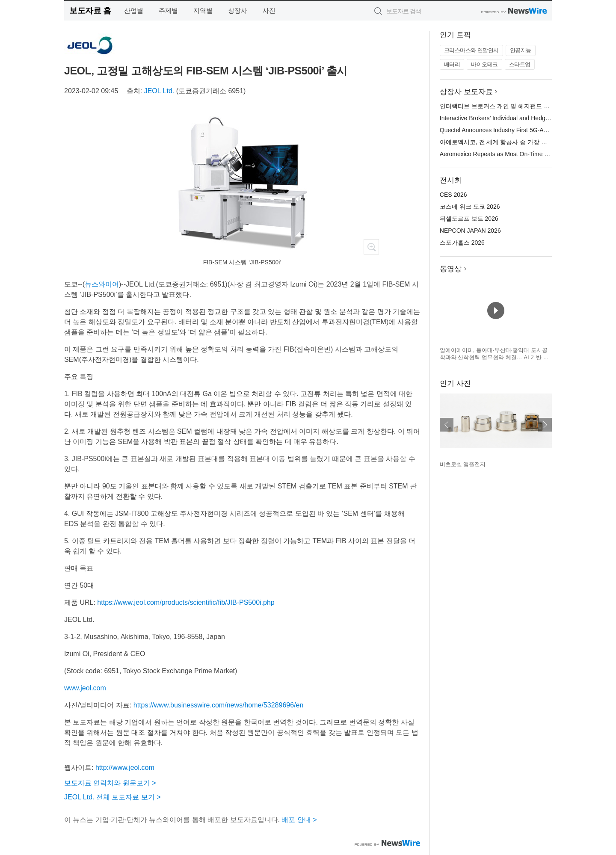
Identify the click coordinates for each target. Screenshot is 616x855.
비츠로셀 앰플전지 (463, 464)
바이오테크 (484, 64)
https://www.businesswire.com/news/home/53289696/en (219, 705)
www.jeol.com (85, 688)
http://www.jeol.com (125, 768)
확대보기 (371, 247)
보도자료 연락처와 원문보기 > (110, 783)
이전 (447, 425)
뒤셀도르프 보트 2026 (469, 219)
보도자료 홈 (90, 10)
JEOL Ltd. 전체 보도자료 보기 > (113, 797)
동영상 (451, 269)
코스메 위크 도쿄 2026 (470, 207)
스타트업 (520, 64)
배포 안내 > (299, 820)
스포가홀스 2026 (462, 243)
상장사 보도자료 (466, 92)
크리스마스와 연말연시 (471, 50)
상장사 (238, 10)
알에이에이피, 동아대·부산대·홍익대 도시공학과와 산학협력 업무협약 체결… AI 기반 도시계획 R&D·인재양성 (494, 358)
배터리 (452, 64)
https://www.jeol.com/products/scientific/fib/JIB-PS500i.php (186, 602)
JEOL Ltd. (159, 91)
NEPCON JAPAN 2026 (470, 231)
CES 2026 (453, 195)
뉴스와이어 (102, 284)
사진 (269, 10)
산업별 (134, 10)
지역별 (203, 10)
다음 (545, 425)
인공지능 (521, 50)
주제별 (168, 10)
